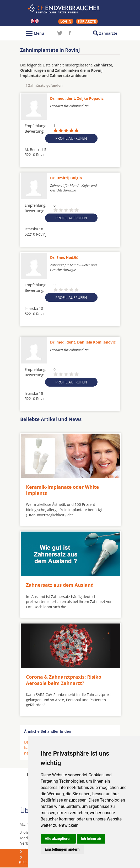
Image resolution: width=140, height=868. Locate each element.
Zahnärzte (108, 33)
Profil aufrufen (71, 138)
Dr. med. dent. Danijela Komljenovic (83, 342)
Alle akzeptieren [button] (58, 839)
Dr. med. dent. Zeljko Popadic (77, 98)
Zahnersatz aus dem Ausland (60, 585)
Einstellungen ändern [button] (62, 849)
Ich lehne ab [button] (91, 839)
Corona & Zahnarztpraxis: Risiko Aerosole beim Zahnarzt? (64, 680)
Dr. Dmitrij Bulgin (66, 178)
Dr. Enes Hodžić (64, 258)
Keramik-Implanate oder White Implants (62, 490)
